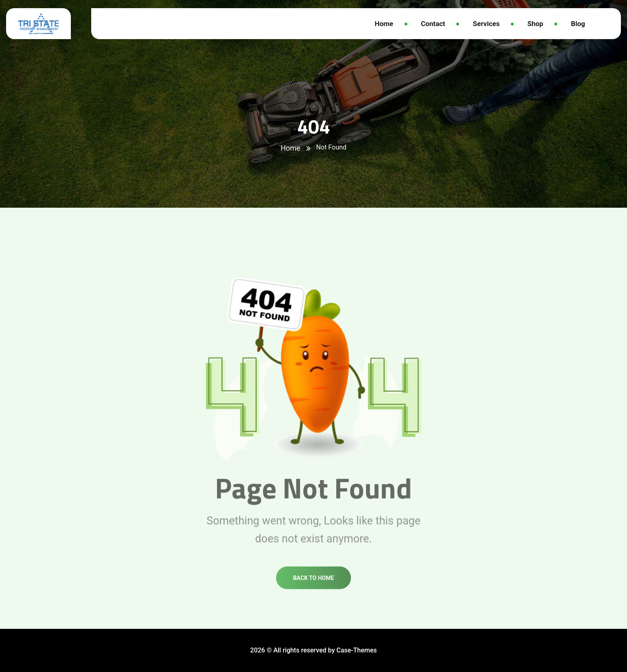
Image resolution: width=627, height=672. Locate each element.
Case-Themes (356, 650)
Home (290, 148)
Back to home (314, 585)
